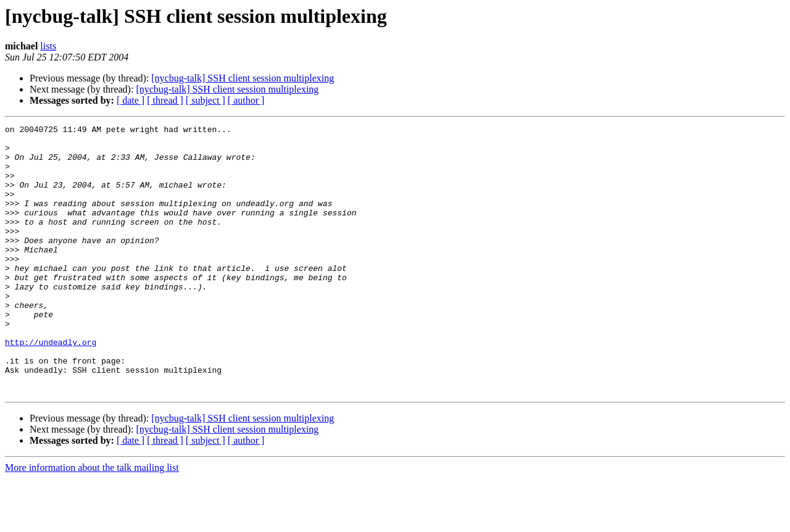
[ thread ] (165, 100)
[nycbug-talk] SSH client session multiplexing (243, 78)
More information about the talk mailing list (92, 521)
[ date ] (131, 100)
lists (48, 46)
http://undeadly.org (51, 386)
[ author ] (246, 100)
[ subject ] (206, 100)
